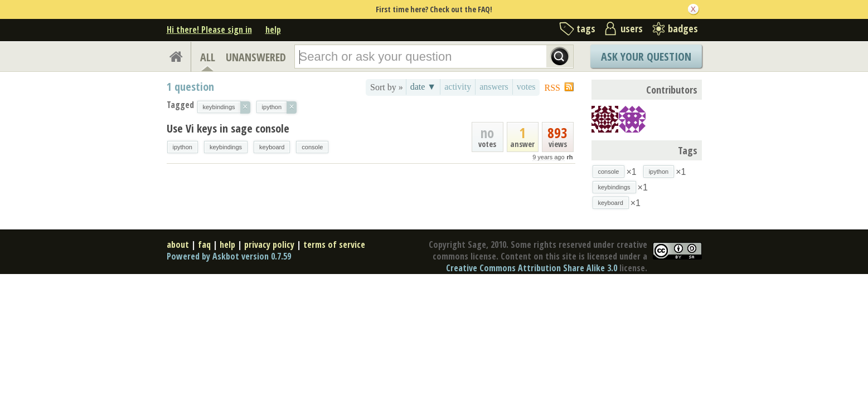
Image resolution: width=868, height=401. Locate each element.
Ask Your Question (646, 57)
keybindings (226, 147)
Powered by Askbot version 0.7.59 (229, 256)
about (178, 244)
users (632, 28)
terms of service (334, 244)
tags (586, 28)
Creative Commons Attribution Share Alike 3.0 (532, 268)
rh (570, 157)
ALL (208, 57)
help (273, 30)
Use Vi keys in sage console (228, 128)
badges (683, 28)
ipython (183, 147)
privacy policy (269, 244)
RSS (552, 88)
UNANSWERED (256, 57)
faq (204, 244)
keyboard (272, 147)
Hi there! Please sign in (209, 30)
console (312, 147)
